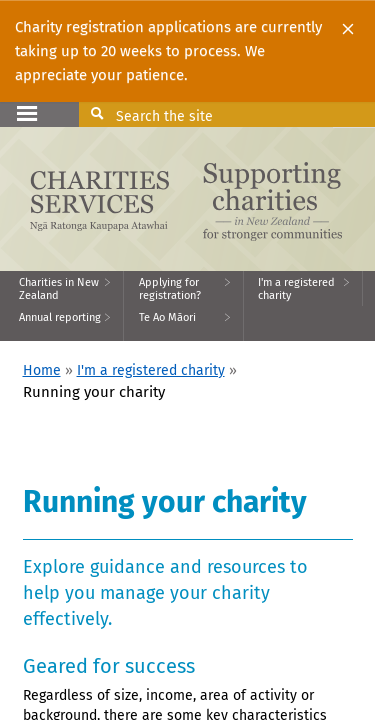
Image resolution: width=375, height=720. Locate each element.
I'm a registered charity (151, 370)
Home (42, 370)
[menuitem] (62, 288)
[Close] (348, 28)
